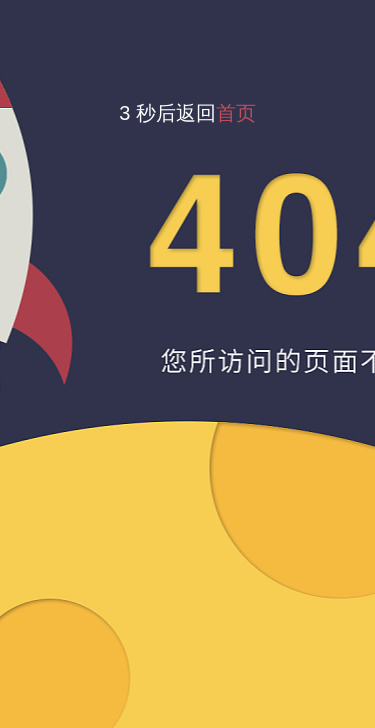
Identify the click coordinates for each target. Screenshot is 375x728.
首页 (236, 113)
